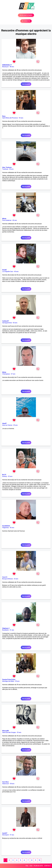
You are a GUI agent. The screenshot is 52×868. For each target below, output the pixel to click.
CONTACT (47, 866)
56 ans (12, 528)
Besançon (5, 67)
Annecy (5, 476)
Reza (4, 116)
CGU (31, 866)
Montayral (5, 835)
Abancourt (6, 784)
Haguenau (6, 528)
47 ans (13, 374)
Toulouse (5, 169)
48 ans (12, 67)
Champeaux (6, 374)
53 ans (21, 118)
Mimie (4, 219)
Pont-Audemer (7, 220)
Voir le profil (26, 84)
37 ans (12, 835)
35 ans (19, 732)
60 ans (15, 220)
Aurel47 (5, 833)
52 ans (10, 476)
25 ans (16, 579)
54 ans (11, 169)
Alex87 (4, 423)
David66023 (6, 526)
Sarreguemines (7, 323)
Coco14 (5, 577)
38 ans (12, 784)
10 (39, 860)
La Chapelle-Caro (8, 272)
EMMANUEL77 (7, 65)
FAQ (27, 866)
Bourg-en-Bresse (7, 579)
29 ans (15, 425)
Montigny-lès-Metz (8, 681)
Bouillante (5, 630)
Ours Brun (5, 782)
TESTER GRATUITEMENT (26, 15)
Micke (4, 372)
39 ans (17, 681)
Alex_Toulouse (7, 167)
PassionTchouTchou (9, 679)
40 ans (16, 272)
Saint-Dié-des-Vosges (9, 732)
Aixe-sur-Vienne (7, 425)
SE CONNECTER (26, 21)
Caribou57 (6, 321)
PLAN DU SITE (38, 866)
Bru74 (4, 475)
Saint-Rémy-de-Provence (10, 118)
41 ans (12, 630)
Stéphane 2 (6, 628)
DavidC (4, 270)
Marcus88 (5, 731)
